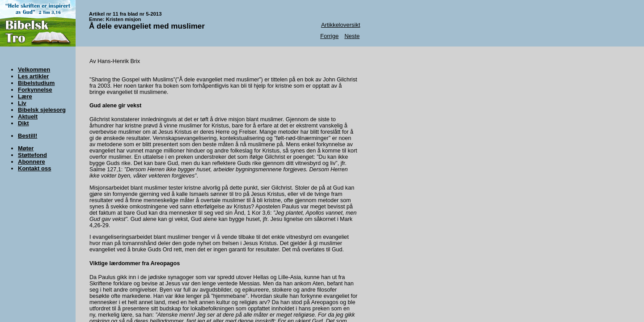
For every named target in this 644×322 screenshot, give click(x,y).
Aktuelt (28, 117)
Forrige (329, 36)
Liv (22, 103)
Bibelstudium (36, 83)
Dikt (23, 123)
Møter (26, 148)
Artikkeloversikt (341, 25)
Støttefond (32, 155)
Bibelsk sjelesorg (42, 110)
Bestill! (28, 136)
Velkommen (34, 70)
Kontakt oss (34, 168)
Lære (25, 96)
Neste (352, 36)
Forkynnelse (35, 90)
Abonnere (32, 162)
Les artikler (33, 76)
